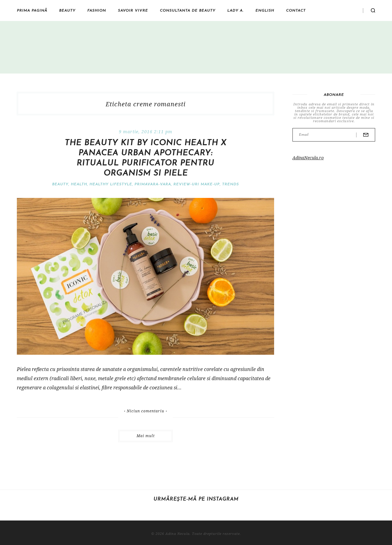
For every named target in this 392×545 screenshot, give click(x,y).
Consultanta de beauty (188, 11)
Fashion (97, 11)
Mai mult (146, 436)
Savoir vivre (133, 11)
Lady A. (235, 11)
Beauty (67, 11)
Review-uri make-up (196, 184)
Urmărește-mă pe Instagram (196, 499)
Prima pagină (32, 11)
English (265, 11)
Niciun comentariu (145, 411)
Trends (230, 184)
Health (79, 184)
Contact (296, 11)
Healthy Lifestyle (111, 184)
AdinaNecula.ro (308, 158)
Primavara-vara (153, 184)
